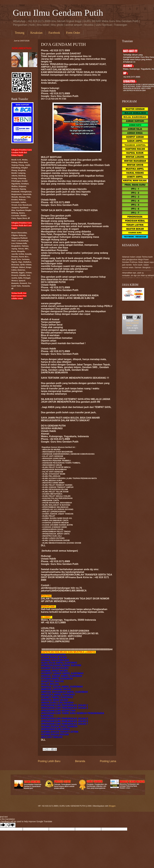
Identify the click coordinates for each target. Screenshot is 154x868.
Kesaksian (36, 33)
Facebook (54, 33)
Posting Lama (108, 761)
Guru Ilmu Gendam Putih (58, 13)
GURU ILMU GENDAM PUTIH (133, 323)
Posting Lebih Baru (49, 761)
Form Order (73, 33)
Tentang (20, 33)
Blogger (112, 806)
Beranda (80, 761)
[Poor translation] (11, 825)
